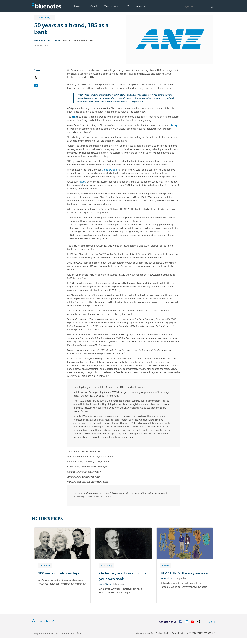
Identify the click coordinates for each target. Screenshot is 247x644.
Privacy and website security (45, 633)
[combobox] (199, 7)
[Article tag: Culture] (166, 565)
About (94, 6)
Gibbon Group (109, 170)
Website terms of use (72, 633)
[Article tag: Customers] (45, 565)
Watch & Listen (111, 6)
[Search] (199, 7)
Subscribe (141, 6)
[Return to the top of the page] (212, 622)
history (82, 182)
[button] (40, 78)
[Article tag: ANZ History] (107, 565)
